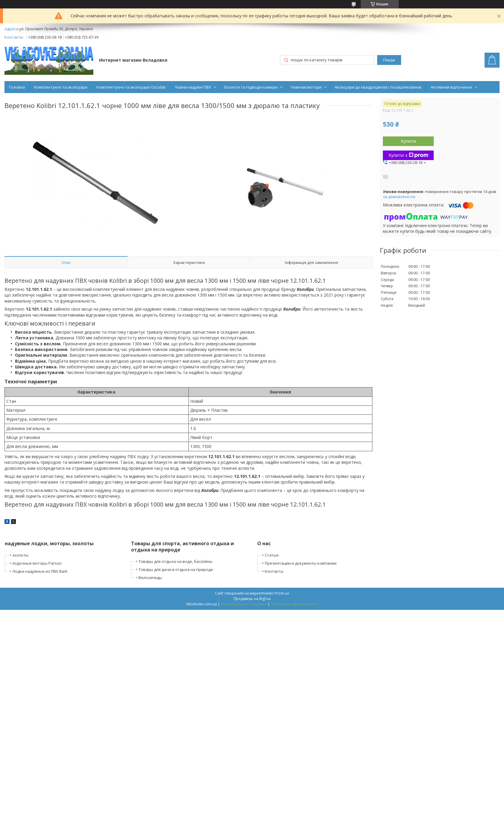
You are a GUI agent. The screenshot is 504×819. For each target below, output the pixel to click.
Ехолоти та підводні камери (251, 87)
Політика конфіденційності (294, 604)
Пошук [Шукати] (389, 60)
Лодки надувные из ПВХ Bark (40, 571)
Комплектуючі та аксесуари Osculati (131, 87)
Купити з (408, 155)
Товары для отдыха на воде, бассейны (175, 561)
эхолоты (20, 555)
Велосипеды (150, 578)
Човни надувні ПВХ (193, 87)
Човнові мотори (306, 87)
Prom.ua (282, 593)
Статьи (272, 555)
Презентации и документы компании (301, 563)
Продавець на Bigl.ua (252, 599)
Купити (408, 141)
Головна (17, 87)
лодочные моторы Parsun (37, 563)
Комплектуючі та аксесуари (61, 87)
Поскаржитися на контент (244, 604)
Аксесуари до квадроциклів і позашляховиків (378, 87)
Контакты (274, 571)
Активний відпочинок (452, 87)
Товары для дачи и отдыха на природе (176, 569)
